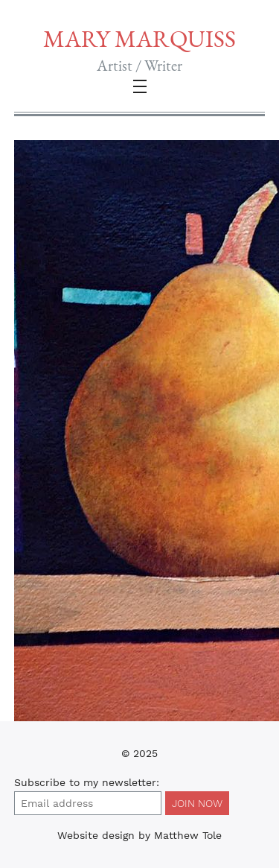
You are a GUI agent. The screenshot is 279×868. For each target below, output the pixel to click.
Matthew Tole (188, 835)
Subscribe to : (87, 782)
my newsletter (120, 782)
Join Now (197, 803)
